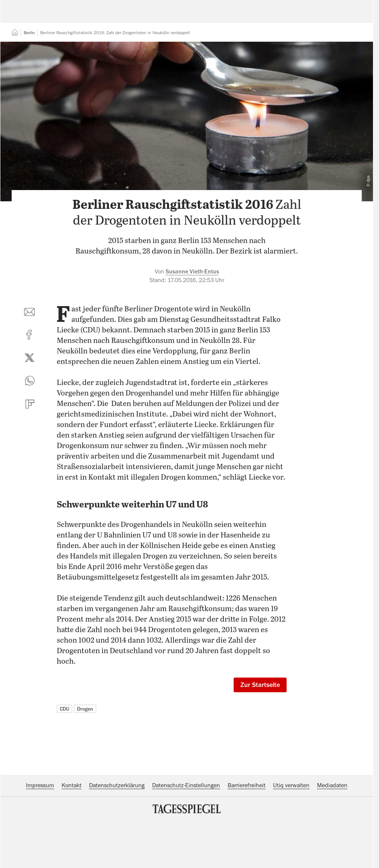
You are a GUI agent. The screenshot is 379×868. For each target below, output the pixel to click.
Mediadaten (332, 831)
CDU (64, 755)
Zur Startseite (260, 731)
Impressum (40, 831)
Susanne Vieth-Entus (192, 317)
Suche (264, 17)
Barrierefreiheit (247, 831)
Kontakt (72, 831)
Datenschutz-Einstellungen (186, 831)
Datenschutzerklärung (117, 831)
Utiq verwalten (291, 831)
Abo (350, 17)
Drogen (85, 755)
